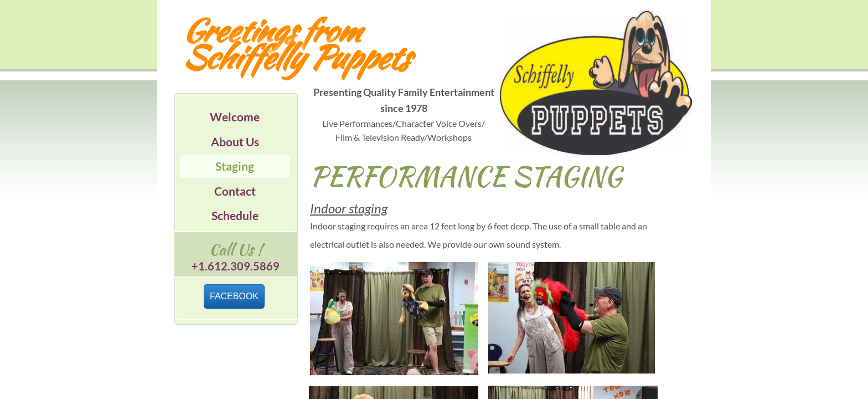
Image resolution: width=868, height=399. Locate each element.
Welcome (235, 117)
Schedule (235, 215)
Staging (235, 166)
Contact (235, 191)
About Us (235, 142)
